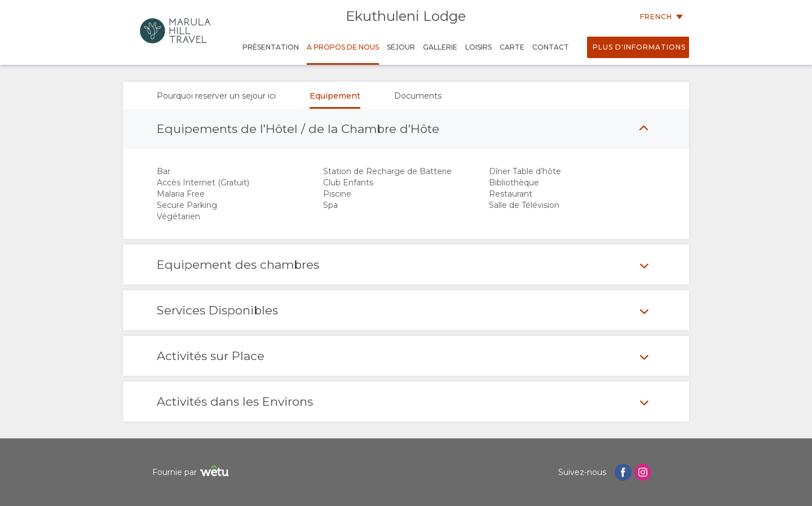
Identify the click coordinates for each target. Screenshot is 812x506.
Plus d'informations (639, 47)
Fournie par (192, 472)
